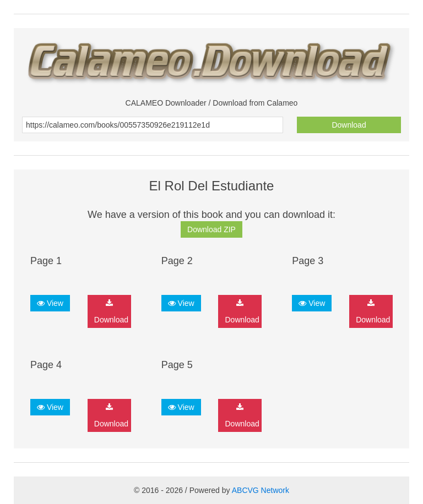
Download (349, 125)
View (50, 303)
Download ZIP (211, 229)
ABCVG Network (261, 490)
